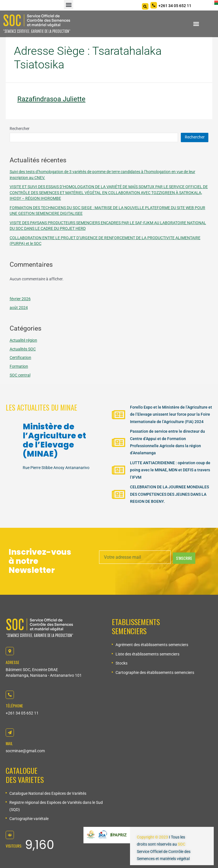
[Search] (145, 6)
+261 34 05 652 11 (22, 713)
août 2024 (19, 308)
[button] (69, 5)
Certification (20, 358)
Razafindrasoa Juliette (51, 99)
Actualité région (23, 340)
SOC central (20, 375)
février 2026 (20, 299)
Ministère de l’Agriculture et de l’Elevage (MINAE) (54, 440)
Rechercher (20, 129)
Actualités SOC (23, 349)
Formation (19, 366)
